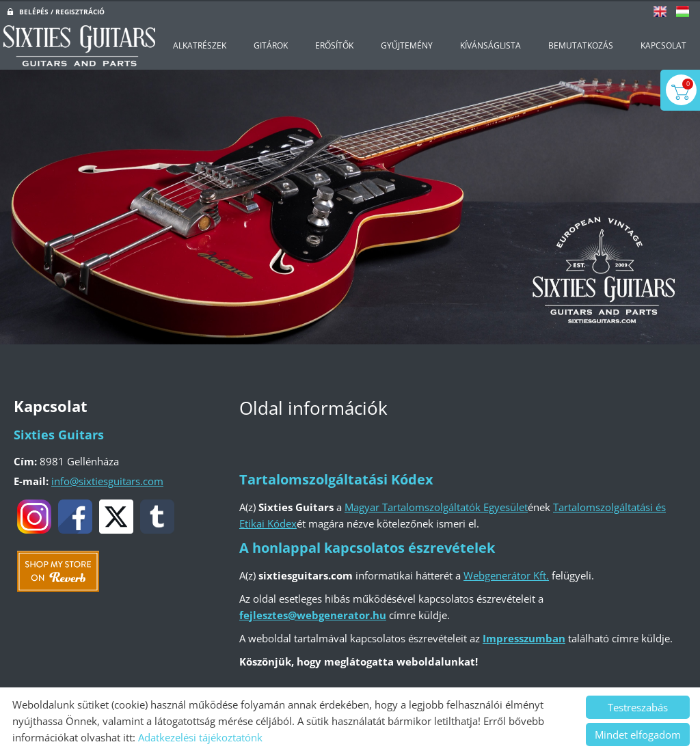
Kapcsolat (663, 44)
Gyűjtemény (407, 44)
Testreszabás (638, 706)
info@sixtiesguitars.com (107, 480)
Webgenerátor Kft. (506, 574)
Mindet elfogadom (638, 733)
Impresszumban (524, 637)
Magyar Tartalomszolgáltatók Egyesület (436, 506)
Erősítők (334, 44)
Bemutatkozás (581, 44)
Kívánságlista (490, 44)
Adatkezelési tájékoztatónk (200, 736)
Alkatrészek (200, 44)
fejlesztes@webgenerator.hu (313, 614)
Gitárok (271, 44)
